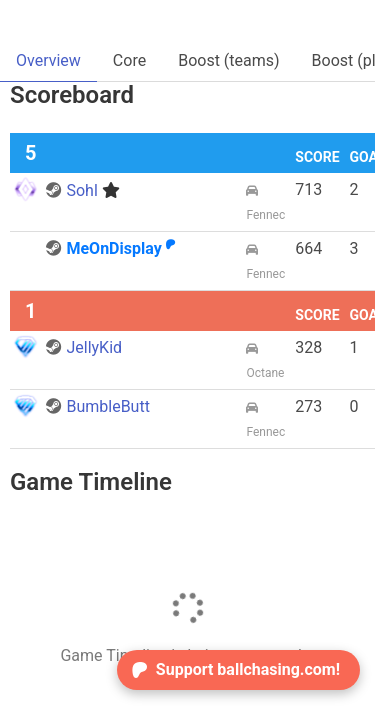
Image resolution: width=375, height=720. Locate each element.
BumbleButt (97, 406)
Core (129, 60)
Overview (48, 60)
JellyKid (84, 347)
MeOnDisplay (110, 248)
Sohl (82, 190)
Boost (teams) (228, 60)
